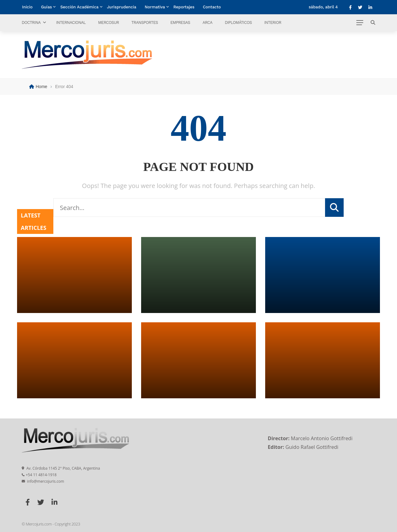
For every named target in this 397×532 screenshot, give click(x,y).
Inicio (27, 7)
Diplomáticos (238, 22)
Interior (273, 22)
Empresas (180, 22)
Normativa (155, 7)
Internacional (71, 22)
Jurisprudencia (122, 7)
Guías (46, 7)
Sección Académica (79, 7)
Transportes (145, 22)
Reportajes (184, 7)
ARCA (207, 22)
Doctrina (31, 22)
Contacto (212, 7)
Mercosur (108, 22)
